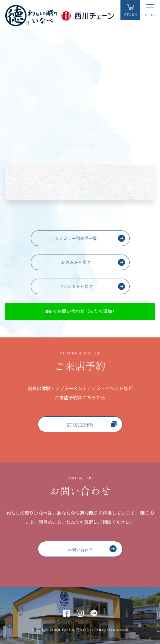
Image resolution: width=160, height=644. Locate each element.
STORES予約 (91, 424)
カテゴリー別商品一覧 (76, 238)
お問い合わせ (92, 549)
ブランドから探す (76, 286)
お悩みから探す (76, 262)
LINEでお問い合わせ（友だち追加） (80, 311)
